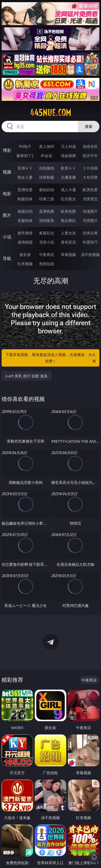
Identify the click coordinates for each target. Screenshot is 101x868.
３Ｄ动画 (90, 168)
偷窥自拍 (25, 211)
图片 (7, 215)
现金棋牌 (68, 156)
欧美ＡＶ (68, 168)
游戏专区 (90, 146)
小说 (7, 237)
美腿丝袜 (25, 220)
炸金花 (47, 156)
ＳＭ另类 (90, 177)
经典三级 (47, 199)
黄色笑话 (68, 242)
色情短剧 (47, 264)
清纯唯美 (47, 220)
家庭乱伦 (47, 233)
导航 (7, 258)
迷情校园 (25, 242)
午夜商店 (47, 255)
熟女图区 (68, 220)
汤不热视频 (90, 255)
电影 (7, 194)
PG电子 (25, 146)
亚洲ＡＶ (25, 168)
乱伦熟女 (68, 199)
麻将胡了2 (25, 156)
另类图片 (90, 220)
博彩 (7, 150)
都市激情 (25, 233)
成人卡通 (68, 190)
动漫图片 (90, 211)
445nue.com (50, 113)
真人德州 (47, 146)
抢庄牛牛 (90, 156)
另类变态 (90, 199)
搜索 (89, 126)
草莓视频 (68, 255)
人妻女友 (68, 233)
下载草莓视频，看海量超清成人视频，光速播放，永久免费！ (51, 358)
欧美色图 (68, 211)
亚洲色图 (47, 211)
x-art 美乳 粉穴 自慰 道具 (27, 376)
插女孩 (25, 255)
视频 (7, 172)
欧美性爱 (90, 190)
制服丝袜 (25, 199)
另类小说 (47, 242)
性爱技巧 (90, 242)
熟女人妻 (25, 177)
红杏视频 (25, 264)
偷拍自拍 (47, 190)
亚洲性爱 (25, 190)
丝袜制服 (47, 177)
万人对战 (68, 146)
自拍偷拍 (47, 168)
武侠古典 (90, 233)
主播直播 (68, 177)
